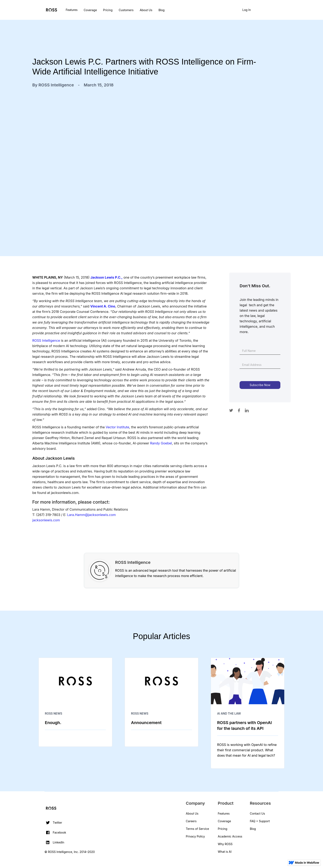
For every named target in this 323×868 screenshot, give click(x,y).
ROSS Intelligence (46, 340)
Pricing (108, 10)
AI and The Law (229, 713)
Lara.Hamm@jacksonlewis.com (91, 515)
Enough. (53, 723)
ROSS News (54, 713)
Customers (126, 10)
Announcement (146, 723)
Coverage (90, 10)
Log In (247, 10)
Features (72, 10)
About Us (146, 10)
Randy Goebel (161, 443)
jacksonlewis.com (46, 520)
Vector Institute (117, 427)
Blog (161, 10)
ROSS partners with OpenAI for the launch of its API (244, 725)
